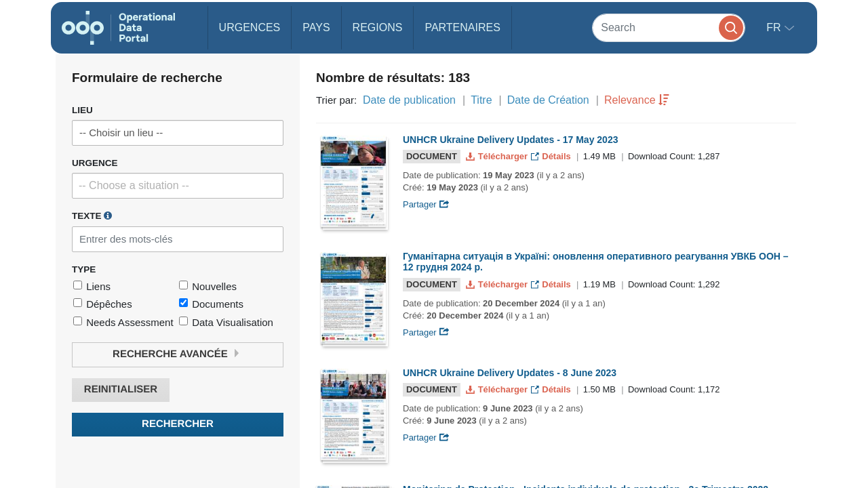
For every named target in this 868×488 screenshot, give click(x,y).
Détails (552, 156)
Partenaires (462, 27)
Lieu (82, 110)
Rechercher (178, 424)
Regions (378, 27)
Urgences (250, 27)
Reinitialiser (121, 389)
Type (84, 269)
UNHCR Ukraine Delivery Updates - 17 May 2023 (510, 140)
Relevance (630, 100)
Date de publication (409, 100)
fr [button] (775, 27)
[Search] (669, 27)
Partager (426, 204)
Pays (316, 27)
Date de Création (548, 100)
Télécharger (498, 156)
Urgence (95, 163)
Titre (481, 100)
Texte (92, 216)
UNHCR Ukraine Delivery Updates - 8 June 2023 (510, 373)
